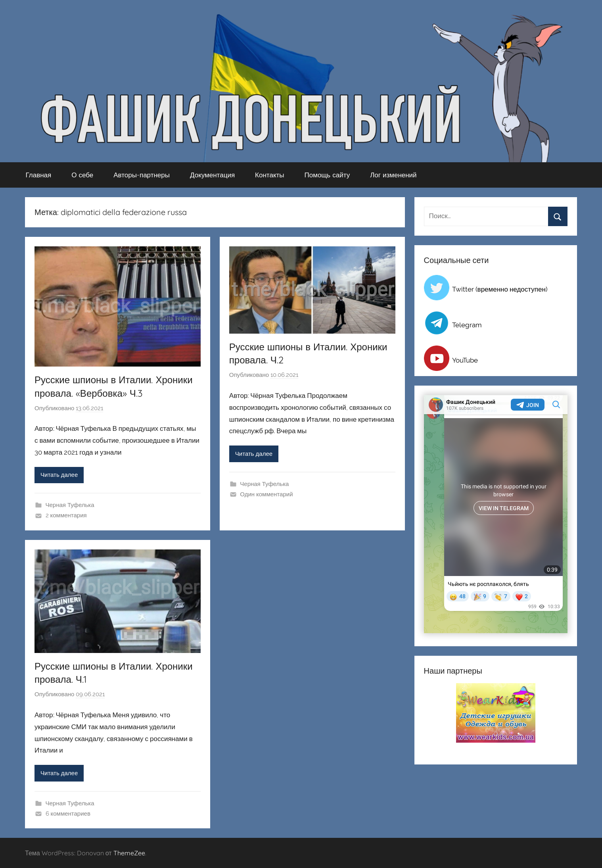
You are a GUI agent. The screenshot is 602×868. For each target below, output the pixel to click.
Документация (212, 175)
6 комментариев (68, 814)
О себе (82, 175)
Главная (39, 175)
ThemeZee (129, 853)
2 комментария (66, 515)
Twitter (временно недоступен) (500, 289)
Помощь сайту (327, 175)
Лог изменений (393, 175)
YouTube (465, 360)
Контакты (269, 175)
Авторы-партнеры (142, 175)
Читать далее (59, 475)
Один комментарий (266, 494)
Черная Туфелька (70, 505)
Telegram (467, 325)
